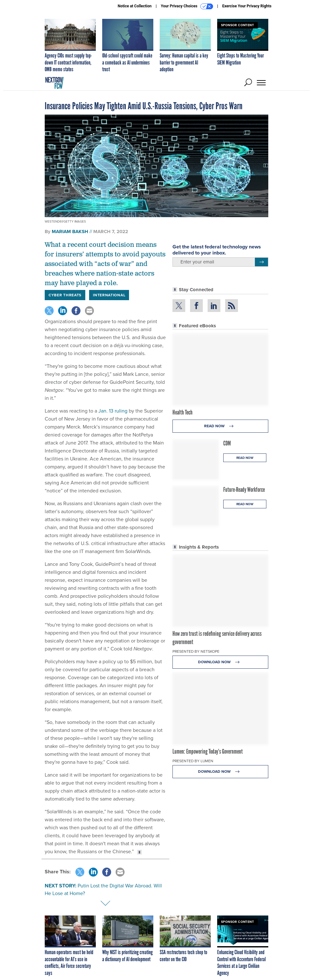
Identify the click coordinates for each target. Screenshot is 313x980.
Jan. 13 (106, 411)
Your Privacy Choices (187, 6)
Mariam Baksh (70, 232)
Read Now (221, 426)
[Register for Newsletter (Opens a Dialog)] (261, 262)
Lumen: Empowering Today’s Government (208, 751)
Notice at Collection (134, 6)
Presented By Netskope (196, 651)
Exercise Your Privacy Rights (247, 6)
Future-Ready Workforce (244, 490)
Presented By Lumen (193, 761)
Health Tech (183, 412)
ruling (121, 411)
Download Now (221, 662)
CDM (227, 443)
